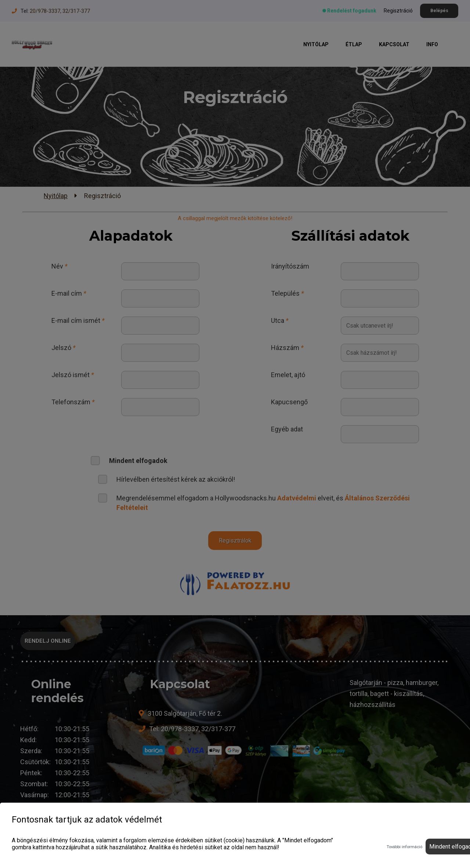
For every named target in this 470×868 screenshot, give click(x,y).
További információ (404, 847)
